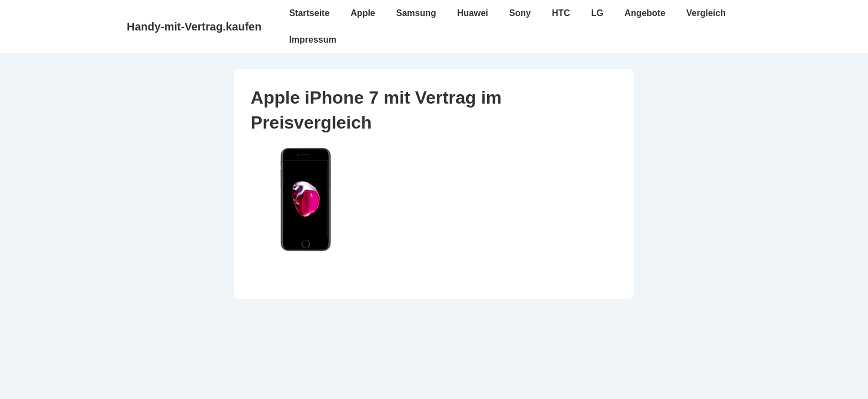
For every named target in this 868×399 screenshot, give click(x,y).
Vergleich (706, 13)
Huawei (473, 13)
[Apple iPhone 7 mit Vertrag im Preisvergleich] (306, 251)
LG (597, 13)
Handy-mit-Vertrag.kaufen (194, 27)
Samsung (416, 13)
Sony (520, 13)
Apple (363, 13)
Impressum (312, 40)
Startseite (309, 13)
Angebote (645, 13)
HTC (561, 13)
